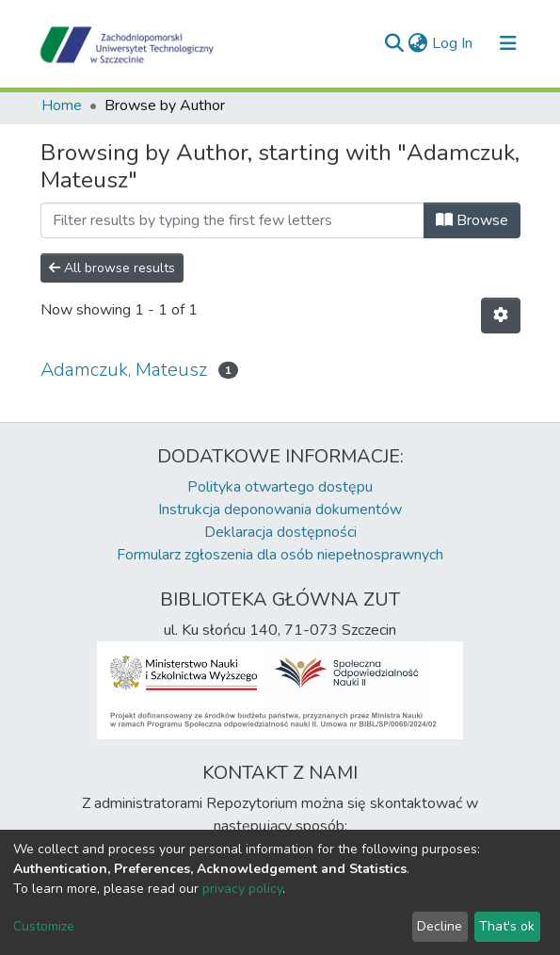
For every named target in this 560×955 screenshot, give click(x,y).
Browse (472, 220)
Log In (453, 43)
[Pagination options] (501, 316)
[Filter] (232, 220)
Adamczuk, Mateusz (124, 370)
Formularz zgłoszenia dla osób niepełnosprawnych (280, 555)
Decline (440, 926)
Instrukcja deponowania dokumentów (280, 510)
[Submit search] (395, 43)
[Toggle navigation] (508, 43)
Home (62, 105)
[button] (418, 43)
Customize (44, 926)
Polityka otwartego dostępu (280, 487)
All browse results (112, 268)
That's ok (507, 926)
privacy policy (242, 889)
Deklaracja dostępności (280, 532)
